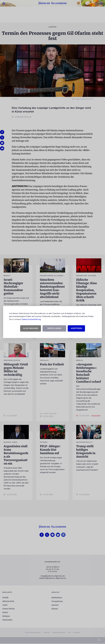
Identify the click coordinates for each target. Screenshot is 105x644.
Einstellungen (54, 328)
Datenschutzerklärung (31, 319)
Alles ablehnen (31, 328)
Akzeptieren (76, 328)
